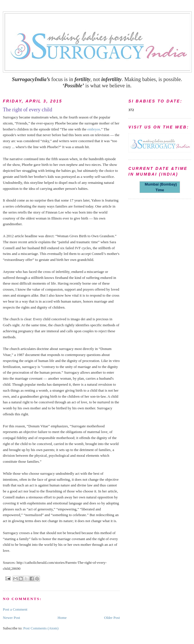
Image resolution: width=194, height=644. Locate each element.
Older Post (112, 618)
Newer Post (11, 618)
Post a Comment (15, 609)
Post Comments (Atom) (41, 628)
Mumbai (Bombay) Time (160, 187)
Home (62, 618)
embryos (94, 129)
